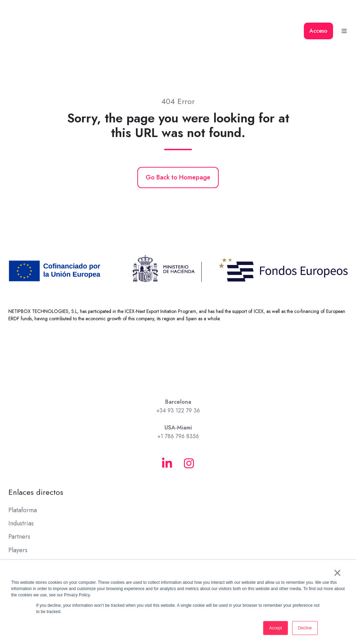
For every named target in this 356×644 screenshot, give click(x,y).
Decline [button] (305, 628)
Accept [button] (276, 628)
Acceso (318, 14)
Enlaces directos (36, 459)
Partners (19, 504)
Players (18, 517)
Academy (21, 544)
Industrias (21, 491)
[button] (344, 15)
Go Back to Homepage (178, 145)
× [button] (337, 573)
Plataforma (23, 477)
